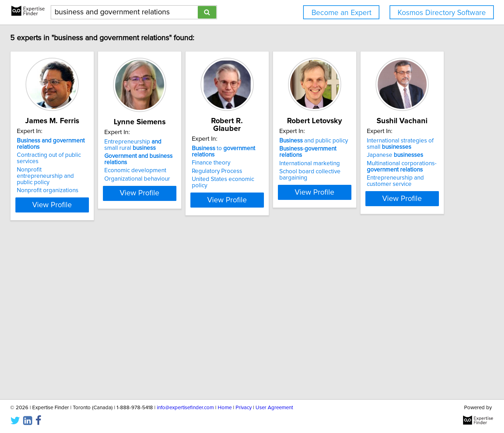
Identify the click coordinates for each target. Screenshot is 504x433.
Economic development (185, 170)
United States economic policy (298, 165)
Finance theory (278, 149)
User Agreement (274, 408)
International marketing (394, 157)
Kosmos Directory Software (442, 13)
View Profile (93, 198)
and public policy (398, 141)
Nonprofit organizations (79, 178)
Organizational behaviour (187, 179)
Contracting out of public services (92, 155)
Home (225, 408)
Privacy (244, 408)
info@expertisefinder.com (185, 408)
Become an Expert (341, 13)
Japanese (77, 323)
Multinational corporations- (83, 334)
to (302, 141)
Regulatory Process (284, 157)
